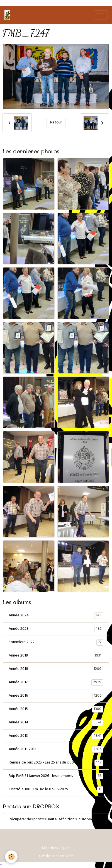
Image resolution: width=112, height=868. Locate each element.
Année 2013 (56, 736)
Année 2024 (56, 616)
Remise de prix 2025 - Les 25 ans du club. (56, 763)
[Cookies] (11, 857)
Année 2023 (56, 629)
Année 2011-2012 (56, 750)
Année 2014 (56, 723)
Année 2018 (56, 669)
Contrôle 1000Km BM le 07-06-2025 (56, 790)
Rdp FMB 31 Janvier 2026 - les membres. (56, 776)
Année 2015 (56, 709)
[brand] (8, 15)
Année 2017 (56, 683)
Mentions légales (56, 848)
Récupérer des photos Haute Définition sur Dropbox (52, 820)
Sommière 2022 (56, 643)
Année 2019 (56, 656)
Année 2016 (56, 696)
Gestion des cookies (56, 856)
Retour (56, 123)
